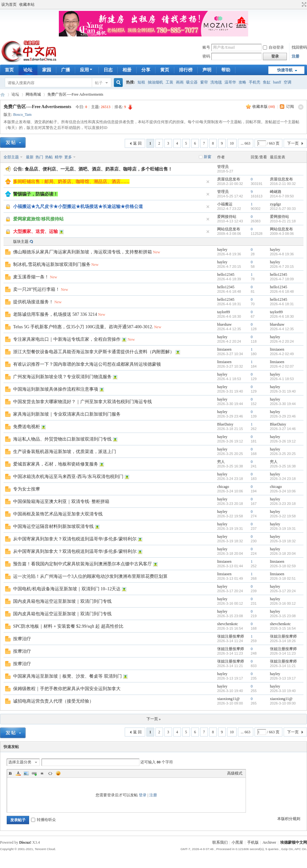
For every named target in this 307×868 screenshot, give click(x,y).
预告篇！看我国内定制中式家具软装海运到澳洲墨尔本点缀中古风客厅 (83, 564)
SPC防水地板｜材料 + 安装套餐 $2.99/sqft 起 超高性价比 (68, 626)
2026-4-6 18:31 (282, 304)
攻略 (242, 82)
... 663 (246, 143)
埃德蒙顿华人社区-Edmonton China (3, 95)
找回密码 (299, 47)
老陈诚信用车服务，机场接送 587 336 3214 (55, 314)
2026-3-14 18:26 (283, 641)
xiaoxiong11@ (228, 699)
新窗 (208, 157)
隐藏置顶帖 (208, 182)
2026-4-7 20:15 (282, 267)
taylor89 (224, 312)
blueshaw (224, 324)
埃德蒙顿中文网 (294, 842)
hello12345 (226, 275)
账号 (206, 47)
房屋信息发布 (229, 179)
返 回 (137, 143)
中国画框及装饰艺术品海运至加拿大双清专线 (58, 514)
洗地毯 (216, 82)
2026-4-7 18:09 (282, 279)
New (157, 252)
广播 (66, 70)
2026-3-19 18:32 (283, 541)
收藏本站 (27, 4)
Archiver (269, 842)
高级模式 (235, 773)
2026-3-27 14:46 (283, 429)
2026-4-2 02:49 (282, 354)
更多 (68, 157)
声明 (207, 70)
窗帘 (204, 82)
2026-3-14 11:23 (283, 653)
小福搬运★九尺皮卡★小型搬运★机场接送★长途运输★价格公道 (78, 207)
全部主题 (11, 157)
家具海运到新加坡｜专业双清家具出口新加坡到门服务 (67, 414)
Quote (42, 773)
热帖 (49, 157)
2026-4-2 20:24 (282, 341)
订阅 (290, 107)
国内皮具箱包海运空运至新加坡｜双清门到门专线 (62, 601)
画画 (180, 82)
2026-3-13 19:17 (283, 678)
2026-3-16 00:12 (283, 603)
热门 (39, 157)
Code (50, 773)
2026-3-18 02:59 (283, 566)
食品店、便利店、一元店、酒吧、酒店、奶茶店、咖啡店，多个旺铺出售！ (98, 169)
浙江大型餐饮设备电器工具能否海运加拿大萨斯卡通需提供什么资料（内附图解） (94, 352)
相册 (127, 70)
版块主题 (21, 242)
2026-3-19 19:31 (283, 529)
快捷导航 (285, 70)
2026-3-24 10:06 (283, 491)
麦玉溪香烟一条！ (31, 277)
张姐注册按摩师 (231, 636)
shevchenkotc (228, 624)
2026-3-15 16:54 (283, 628)
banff (277, 82)
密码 (206, 56)
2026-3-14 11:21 (283, 666)
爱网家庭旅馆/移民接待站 (38, 219)
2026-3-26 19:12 (283, 441)
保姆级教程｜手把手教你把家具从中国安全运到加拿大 (67, 689)
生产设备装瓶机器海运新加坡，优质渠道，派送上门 (65, 452)
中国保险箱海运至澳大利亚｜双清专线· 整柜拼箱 (61, 502)
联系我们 (220, 842)
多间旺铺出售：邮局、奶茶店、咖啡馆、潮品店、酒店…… (71, 182)
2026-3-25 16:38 (283, 466)
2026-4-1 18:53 (282, 379)
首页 (9, 70)
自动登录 (273, 47)
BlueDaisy (225, 424)
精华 (59, 157)
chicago (223, 487)
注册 (295, 56)
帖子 (99, 83)
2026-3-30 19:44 (283, 404)
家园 (47, 70)
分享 (146, 70)
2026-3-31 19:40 (283, 391)
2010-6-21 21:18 (283, 221)
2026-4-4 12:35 (282, 329)
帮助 (226, 70)
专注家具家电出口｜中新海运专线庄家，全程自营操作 (67, 339)
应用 (87, 70)
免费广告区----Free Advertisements (75, 94)
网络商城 (33, 94)
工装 (169, 82)
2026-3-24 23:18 (283, 479)
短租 (141, 82)
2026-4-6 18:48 (282, 291)
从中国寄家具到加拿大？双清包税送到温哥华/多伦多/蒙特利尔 (75, 539)
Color (18, 773)
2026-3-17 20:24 (283, 591)
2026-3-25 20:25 (283, 454)
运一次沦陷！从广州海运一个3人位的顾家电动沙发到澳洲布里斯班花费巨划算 (90, 576)
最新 (30, 157)
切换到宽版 (303, 4)
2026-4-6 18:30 (282, 316)
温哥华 (230, 82)
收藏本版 (264, 107)
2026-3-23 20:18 (283, 504)
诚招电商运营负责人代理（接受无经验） (53, 701)
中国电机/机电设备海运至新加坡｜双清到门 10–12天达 (67, 589)
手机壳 (255, 82)
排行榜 (186, 70)
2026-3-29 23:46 (283, 416)
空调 (287, 82)
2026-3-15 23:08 (283, 616)
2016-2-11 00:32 (283, 184)
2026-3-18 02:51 (283, 578)
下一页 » (154, 719)
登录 (143, 795)
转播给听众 (43, 820)
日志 (108, 70)
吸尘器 (192, 82)
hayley (222, 250)
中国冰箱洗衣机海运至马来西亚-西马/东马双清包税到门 (68, 477)
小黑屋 (237, 842)
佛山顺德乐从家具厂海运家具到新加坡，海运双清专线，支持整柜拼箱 (83, 252)
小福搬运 (225, 204)
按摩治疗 (22, 639)
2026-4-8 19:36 (282, 254)
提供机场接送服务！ (33, 302)
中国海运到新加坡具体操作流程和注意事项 (56, 389)
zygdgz (276, 204)
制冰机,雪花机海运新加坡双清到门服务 (52, 264)
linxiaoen (224, 349)
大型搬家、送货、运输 (35, 231)
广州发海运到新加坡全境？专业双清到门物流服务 (62, 377)
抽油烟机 (155, 82)
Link (34, 773)
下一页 (293, 143)
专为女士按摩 (27, 489)
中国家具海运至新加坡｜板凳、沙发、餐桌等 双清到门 (67, 676)
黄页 (165, 70)
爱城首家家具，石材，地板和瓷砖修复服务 (56, 464)
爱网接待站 (227, 217)
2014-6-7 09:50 (282, 196)
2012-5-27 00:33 (283, 209)
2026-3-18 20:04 (283, 553)
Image (26, 773)
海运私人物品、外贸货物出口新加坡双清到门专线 (62, 439)
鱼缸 (267, 82)
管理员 (223, 167)
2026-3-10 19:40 (283, 691)
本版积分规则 (289, 819)
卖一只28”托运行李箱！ (36, 289)
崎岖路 (276, 192)
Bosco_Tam (22, 115)
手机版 (253, 842)
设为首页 (9, 4)
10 (232, 143)
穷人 (221, 462)
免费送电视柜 (27, 427)
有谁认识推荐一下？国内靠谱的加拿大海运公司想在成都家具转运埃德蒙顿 (87, 364)
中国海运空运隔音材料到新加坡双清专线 (53, 526)
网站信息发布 (229, 229)
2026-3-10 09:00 (283, 703)
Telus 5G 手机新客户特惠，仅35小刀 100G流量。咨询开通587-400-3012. (83, 327)
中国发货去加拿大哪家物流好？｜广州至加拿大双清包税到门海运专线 (83, 402)
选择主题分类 (20, 762)
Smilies (58, 773)
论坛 (28, 70)
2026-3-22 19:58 (283, 516)
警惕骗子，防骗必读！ (35, 194)
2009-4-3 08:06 (282, 234)
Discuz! (25, 842)
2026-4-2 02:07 (282, 366)
